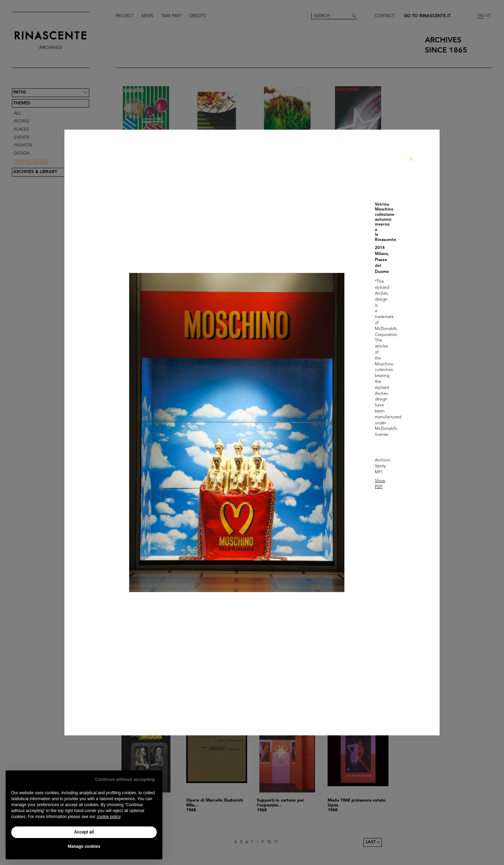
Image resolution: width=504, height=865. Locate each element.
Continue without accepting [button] (125, 779)
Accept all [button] (84, 832)
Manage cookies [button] (84, 846)
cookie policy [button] (108, 817)
